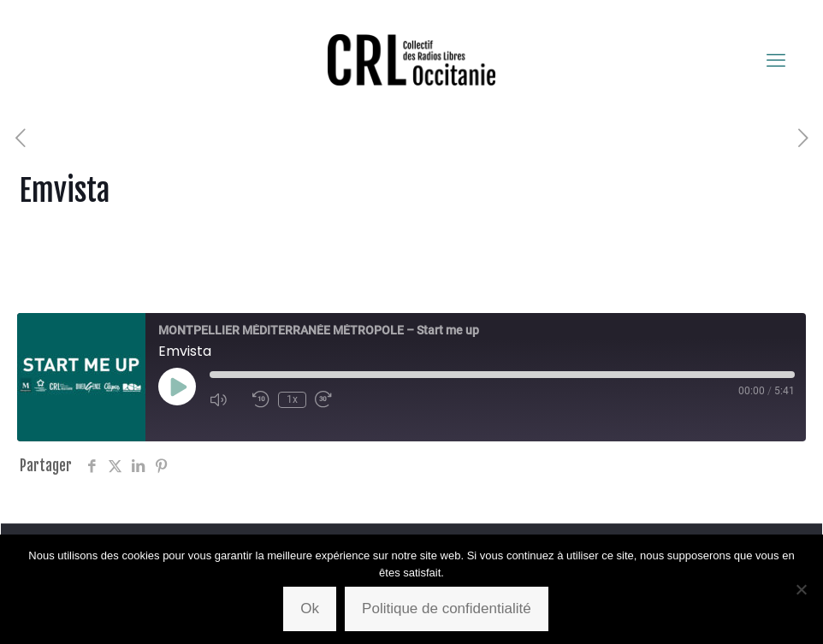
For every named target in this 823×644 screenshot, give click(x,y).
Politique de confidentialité (447, 609)
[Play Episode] (177, 387)
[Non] (802, 589)
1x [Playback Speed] (292, 399)
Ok (310, 609)
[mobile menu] (776, 60)
